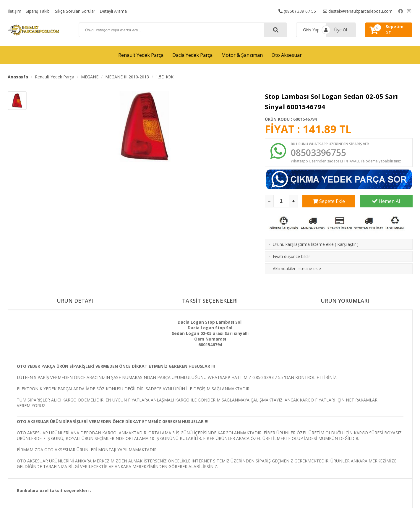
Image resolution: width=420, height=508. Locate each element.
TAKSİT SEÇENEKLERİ (210, 301)
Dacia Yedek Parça (192, 55)
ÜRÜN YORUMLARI (345, 301)
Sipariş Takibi (38, 11)
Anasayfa (18, 77)
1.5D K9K (165, 77)
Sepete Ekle (329, 201)
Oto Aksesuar (287, 55)
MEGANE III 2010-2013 (127, 77)
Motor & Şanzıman (242, 55)
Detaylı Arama (113, 11)
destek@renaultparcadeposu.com (358, 11)
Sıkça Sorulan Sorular (75, 11)
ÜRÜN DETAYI (75, 301)
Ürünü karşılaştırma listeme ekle (303, 244)
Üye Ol (341, 30)
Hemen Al (386, 201)
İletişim (14, 11)
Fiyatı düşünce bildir (291, 256)
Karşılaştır (347, 244)
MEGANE (90, 77)
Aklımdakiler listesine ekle (297, 268)
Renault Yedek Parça (141, 55)
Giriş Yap (311, 30)
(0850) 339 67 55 (297, 11)
